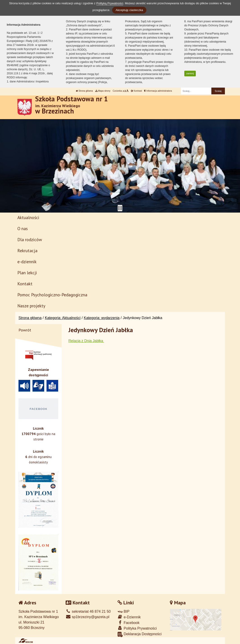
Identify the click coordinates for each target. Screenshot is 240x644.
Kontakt (25, 284)
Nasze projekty (31, 306)
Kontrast (136, 91)
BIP (123, 611)
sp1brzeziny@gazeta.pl (88, 617)
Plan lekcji (27, 273)
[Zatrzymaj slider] (120, 208)
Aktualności (28, 217)
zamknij (190, 74)
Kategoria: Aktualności (63, 318)
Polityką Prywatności (110, 3)
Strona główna (84, 91)
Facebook (129, 622)
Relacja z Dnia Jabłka (86, 341)
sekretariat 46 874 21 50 (88, 611)
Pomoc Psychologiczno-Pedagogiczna (52, 295)
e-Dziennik (129, 617)
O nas (23, 228)
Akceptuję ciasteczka (129, 10)
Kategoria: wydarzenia (102, 318)
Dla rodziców (30, 239)
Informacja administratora (158, 91)
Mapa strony (103, 91)
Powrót (25, 330)
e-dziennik (27, 262)
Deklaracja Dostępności (140, 634)
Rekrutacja (27, 251)
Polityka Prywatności (137, 628)
